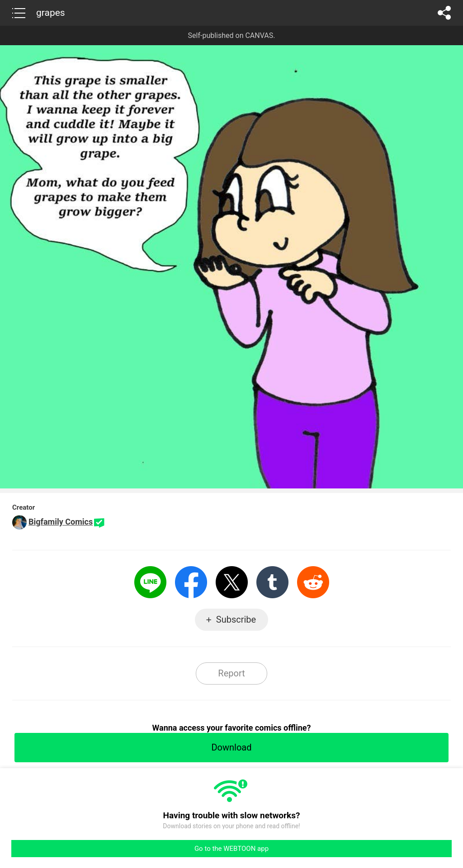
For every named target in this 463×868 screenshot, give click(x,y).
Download (231, 747)
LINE (150, 582)
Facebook (191, 582)
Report (231, 673)
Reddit (313, 582)
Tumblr (272, 582)
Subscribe (236, 619)
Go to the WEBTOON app (231, 849)
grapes (51, 13)
